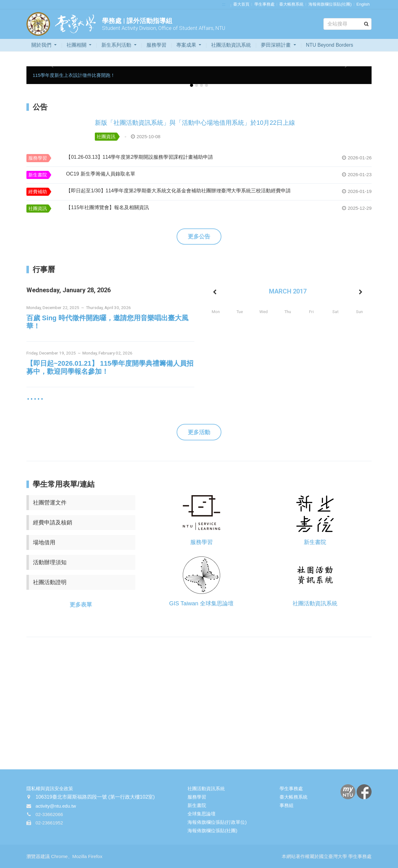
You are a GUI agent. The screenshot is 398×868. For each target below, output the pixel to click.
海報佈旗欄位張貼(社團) (330, 4)
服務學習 (156, 45)
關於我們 (42, 45)
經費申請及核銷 (53, 523)
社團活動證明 (50, 582)
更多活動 (199, 432)
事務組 (287, 805)
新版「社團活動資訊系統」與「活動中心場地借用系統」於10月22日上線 (195, 123)
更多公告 (199, 237)
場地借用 (44, 542)
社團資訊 (106, 136)
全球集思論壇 (201, 814)
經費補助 (38, 192)
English (363, 4)
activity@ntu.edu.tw (56, 806)
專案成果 (187, 45)
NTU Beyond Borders (330, 45)
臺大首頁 (241, 4)
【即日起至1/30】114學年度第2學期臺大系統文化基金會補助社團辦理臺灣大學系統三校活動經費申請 (178, 191)
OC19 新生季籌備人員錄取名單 (100, 174)
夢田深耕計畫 (276, 45)
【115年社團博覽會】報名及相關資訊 (107, 207)
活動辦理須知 (50, 562)
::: (224, 4)
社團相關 (77, 45)
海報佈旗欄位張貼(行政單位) (217, 822)
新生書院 (38, 175)
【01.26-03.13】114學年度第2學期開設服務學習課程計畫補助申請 (139, 157)
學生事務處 (264, 4)
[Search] (347, 24)
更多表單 (81, 605)
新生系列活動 (117, 45)
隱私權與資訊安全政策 (50, 788)
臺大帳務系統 (291, 4)
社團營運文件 (50, 503)
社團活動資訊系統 (231, 45)
